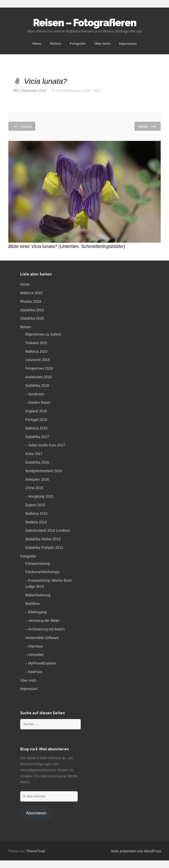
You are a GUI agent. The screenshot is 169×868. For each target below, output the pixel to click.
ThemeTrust (36, 851)
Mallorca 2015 (36, 514)
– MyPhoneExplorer (41, 663)
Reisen (56, 44)
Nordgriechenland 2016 (44, 471)
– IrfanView (34, 646)
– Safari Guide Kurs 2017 (45, 445)
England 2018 (36, 411)
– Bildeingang (36, 612)
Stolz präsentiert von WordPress (136, 851)
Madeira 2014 (36, 522)
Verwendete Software (42, 638)
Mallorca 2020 (36, 351)
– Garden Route (38, 402)
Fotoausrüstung (37, 564)
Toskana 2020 (36, 343)
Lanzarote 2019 (37, 360)
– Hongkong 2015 (39, 496)
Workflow (32, 604)
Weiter (148, 126)
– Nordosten (35, 394)
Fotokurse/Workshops (42, 572)
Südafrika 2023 (32, 310)
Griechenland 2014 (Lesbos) (48, 530)
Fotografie (78, 44)
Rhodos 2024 (31, 301)
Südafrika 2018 (37, 386)
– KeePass (34, 672)
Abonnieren (36, 813)
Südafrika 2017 (37, 437)
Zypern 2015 (35, 505)
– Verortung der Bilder (42, 621)
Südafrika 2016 (37, 462)
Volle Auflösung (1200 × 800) (78, 91)
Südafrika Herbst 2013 (43, 539)
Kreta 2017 (34, 454)
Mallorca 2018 (36, 428)
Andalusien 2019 (38, 377)
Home (37, 44)
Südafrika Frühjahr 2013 (44, 548)
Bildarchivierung (38, 595)
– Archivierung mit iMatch (45, 629)
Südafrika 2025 (32, 318)
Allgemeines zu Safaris (43, 334)
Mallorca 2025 (31, 293)
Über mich (102, 44)
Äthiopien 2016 (37, 479)
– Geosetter (34, 655)
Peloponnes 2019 (39, 368)
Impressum (128, 44)
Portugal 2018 (36, 420)
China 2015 (34, 488)
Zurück (22, 126)
